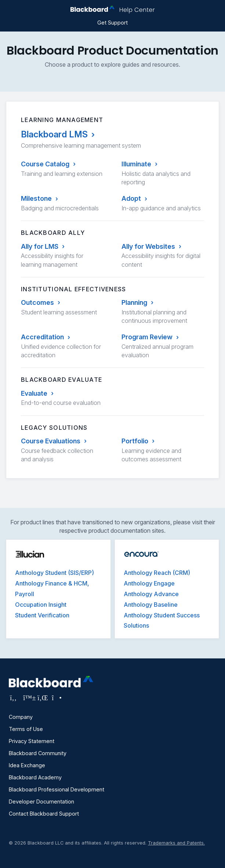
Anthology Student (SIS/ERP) (55, 573)
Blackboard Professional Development (57, 789)
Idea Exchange (27, 765)
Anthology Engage (149, 583)
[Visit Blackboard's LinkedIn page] (43, 698)
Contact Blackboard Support (44, 814)
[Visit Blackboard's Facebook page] (14, 698)
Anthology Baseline (151, 605)
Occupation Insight (41, 605)
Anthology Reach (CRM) (157, 573)
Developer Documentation (41, 801)
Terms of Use (26, 729)
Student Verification (42, 615)
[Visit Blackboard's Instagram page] (56, 698)
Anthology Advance (151, 594)
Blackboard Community (38, 753)
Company (21, 717)
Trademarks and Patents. (176, 843)
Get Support (112, 23)
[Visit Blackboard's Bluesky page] (28, 698)
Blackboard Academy (35, 777)
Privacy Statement (32, 741)
